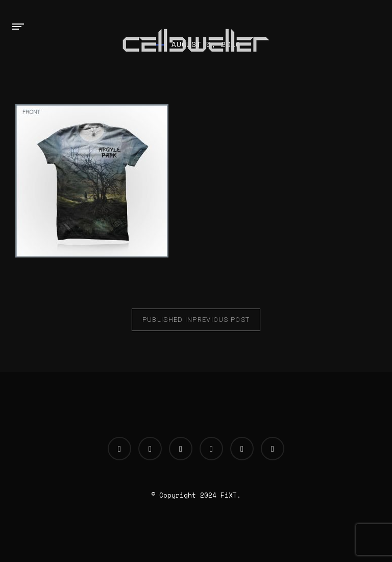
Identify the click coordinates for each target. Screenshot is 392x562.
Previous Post (196, 320)
